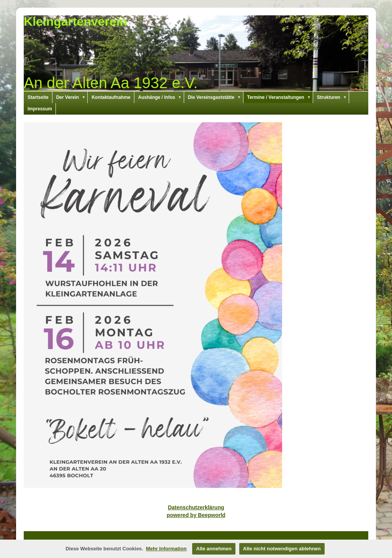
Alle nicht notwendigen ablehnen (282, 549)
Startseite (38, 97)
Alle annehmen (214, 549)
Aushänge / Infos (161, 97)
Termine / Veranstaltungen (280, 97)
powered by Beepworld (196, 515)
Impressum (40, 109)
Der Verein (72, 97)
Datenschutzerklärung (196, 507)
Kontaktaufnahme (111, 97)
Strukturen (333, 97)
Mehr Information (166, 549)
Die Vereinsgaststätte (216, 97)
